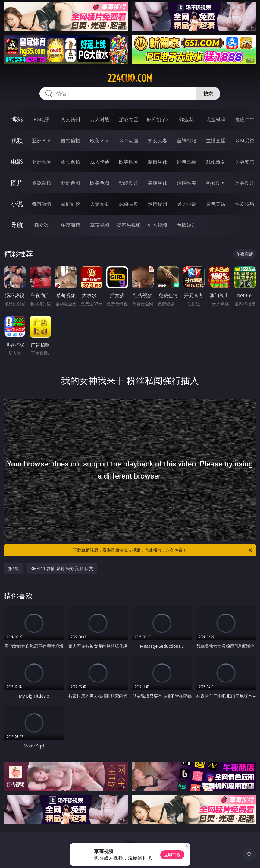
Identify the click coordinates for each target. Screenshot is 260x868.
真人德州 (70, 119)
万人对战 (100, 119)
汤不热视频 (129, 225)
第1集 (14, 568)
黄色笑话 (216, 204)
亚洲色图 (70, 183)
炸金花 (186, 119)
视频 (17, 140)
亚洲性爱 (42, 162)
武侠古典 (129, 204)
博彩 (17, 119)
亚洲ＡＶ (42, 141)
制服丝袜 (158, 162)
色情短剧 (186, 225)
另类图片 (245, 183)
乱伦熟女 (216, 162)
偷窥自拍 (42, 183)
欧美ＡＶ (100, 141)
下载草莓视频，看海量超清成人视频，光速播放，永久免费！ (163, 550)
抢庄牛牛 (245, 119)
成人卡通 (100, 162)
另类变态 (245, 162)
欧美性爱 (129, 162)
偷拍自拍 (70, 162)
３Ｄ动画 (129, 141)
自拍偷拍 (70, 141)
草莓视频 (100, 225)
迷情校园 (158, 204)
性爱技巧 (245, 204)
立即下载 (172, 855)
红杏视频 (158, 225)
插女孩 (42, 225)
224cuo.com (130, 78)
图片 (17, 183)
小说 (17, 204)
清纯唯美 (186, 183)
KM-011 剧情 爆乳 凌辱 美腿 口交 (62, 568)
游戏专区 (129, 119)
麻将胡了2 (158, 119)
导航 (17, 225)
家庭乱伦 (70, 204)
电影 (17, 162)
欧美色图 (100, 183)
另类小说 (186, 204)
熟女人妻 (158, 141)
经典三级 (186, 162)
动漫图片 (129, 183)
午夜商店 (70, 225)
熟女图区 (216, 183)
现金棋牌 (216, 119)
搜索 (208, 94)
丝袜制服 (186, 141)
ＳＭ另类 (245, 141)
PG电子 (41, 119)
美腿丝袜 (158, 183)
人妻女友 (100, 204)
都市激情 (42, 204)
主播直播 (216, 141)
